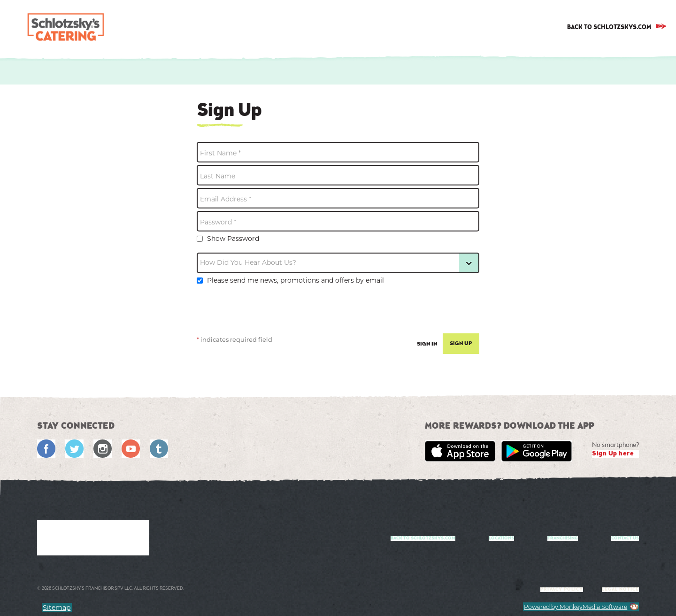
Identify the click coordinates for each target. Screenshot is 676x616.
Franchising (563, 539)
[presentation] (268, 313)
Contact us (625, 539)
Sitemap (57, 608)
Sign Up (461, 344)
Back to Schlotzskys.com (423, 539)
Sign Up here (613, 454)
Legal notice (620, 590)
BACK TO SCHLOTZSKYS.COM (609, 27)
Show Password (228, 239)
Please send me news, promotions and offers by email (290, 280)
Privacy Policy (562, 590)
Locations (501, 539)
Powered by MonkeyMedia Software (576, 607)
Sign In (427, 344)
